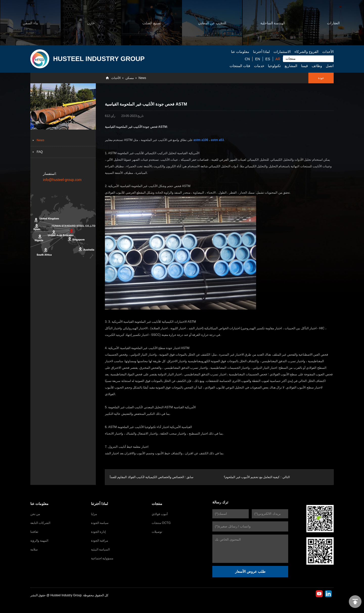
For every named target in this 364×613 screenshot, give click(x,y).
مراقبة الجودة (99, 541)
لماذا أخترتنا (261, 52)
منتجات (157, 504)
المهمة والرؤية (39, 541)
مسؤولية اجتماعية (102, 558)
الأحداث (328, 52)
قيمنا (304, 66)
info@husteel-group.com (62, 180)
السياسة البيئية (100, 549)
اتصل (330, 66)
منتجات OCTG (161, 523)
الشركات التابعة (40, 523)
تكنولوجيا (274, 66)
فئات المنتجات (240, 66)
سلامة (34, 549)
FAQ (40, 152)
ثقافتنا (34, 532)
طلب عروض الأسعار (250, 571)
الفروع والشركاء (306, 52)
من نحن (35, 514)
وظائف (317, 66)
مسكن (130, 78)
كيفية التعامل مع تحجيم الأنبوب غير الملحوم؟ (252, 477)
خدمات (259, 66)
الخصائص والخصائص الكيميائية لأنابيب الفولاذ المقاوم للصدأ (147, 477)
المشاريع (291, 66)
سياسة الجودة (100, 523)
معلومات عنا (240, 52)
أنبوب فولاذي (160, 514)
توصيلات (157, 532)
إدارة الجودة (98, 532)
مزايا (94, 514)
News (142, 78)
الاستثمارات (282, 52)
